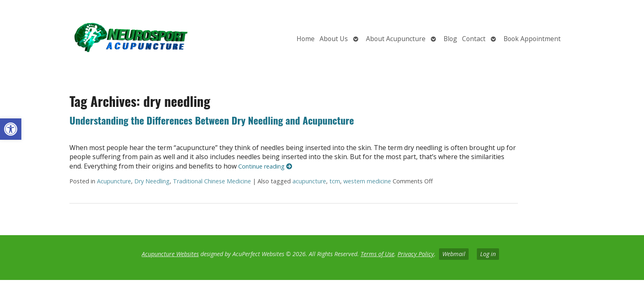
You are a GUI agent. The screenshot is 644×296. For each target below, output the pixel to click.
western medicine (367, 181)
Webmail (454, 254)
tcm (335, 181)
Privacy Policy (416, 254)
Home (306, 39)
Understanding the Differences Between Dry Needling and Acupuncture (212, 120)
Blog (450, 39)
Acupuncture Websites (170, 254)
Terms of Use (377, 254)
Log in (488, 254)
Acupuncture (114, 181)
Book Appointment (532, 39)
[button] (11, 129)
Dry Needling (152, 181)
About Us (334, 39)
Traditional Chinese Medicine (212, 181)
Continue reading (265, 166)
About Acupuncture (396, 39)
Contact (474, 39)
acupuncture (309, 181)
